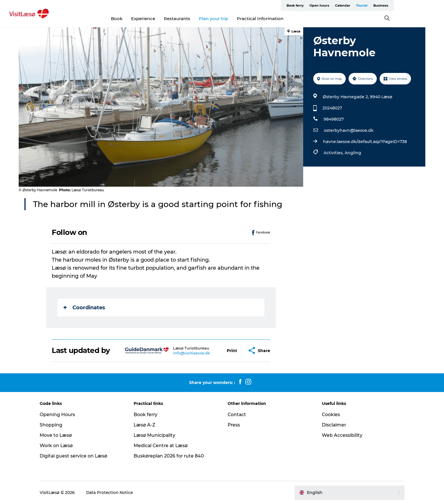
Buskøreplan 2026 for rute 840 (172, 456)
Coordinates (85, 308)
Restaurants (202, 19)
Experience (168, 19)
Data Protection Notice (114, 493)
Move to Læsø (60, 435)
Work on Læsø (61, 446)
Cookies (329, 415)
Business (417, 5)
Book (142, 19)
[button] (232, 351)
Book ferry (332, 5)
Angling (353, 153)
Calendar (379, 5)
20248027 (332, 108)
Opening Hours (62, 415)
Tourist (398, 5)
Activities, (334, 153)
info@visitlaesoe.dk (192, 353)
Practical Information (285, 19)
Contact (237, 415)
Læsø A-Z (147, 425)
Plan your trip (239, 19)
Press (234, 425)
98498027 (334, 119)
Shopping (55, 425)
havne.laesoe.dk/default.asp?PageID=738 (365, 142)
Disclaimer (332, 425)
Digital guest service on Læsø (78, 456)
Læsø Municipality (157, 435)
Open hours (356, 5)
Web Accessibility (340, 435)
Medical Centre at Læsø (164, 446)
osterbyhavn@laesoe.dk (349, 130)
